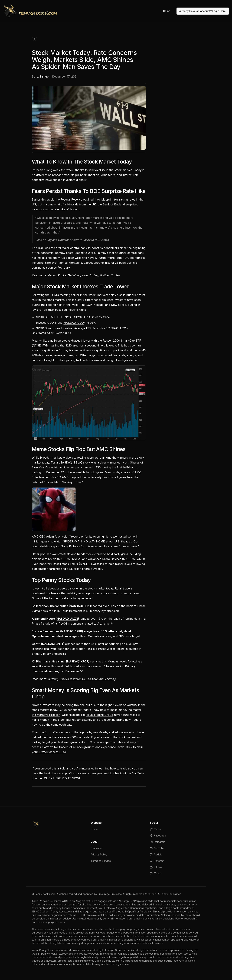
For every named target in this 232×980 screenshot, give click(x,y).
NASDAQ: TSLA (70, 462)
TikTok (156, 867)
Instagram (157, 842)
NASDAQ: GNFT (53, 644)
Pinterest (157, 861)
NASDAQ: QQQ (74, 323)
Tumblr (156, 873)
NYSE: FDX (87, 564)
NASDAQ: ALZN (67, 619)
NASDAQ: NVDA (69, 559)
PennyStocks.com (45, 894)
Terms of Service (101, 861)
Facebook (158, 836)
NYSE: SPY (72, 317)
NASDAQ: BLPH (80, 606)
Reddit (156, 854)
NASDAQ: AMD (133, 559)
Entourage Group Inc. (110, 894)
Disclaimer (97, 848)
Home (167, 11)
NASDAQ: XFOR (78, 661)
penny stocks (63, 598)
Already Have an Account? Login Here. (203, 11)
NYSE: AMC (60, 477)
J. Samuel (43, 76)
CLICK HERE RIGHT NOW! (62, 778)
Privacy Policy (99, 854)
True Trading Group (100, 715)
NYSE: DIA (109, 328)
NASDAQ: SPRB (72, 631)
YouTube (157, 848)
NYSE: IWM (41, 345)
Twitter (156, 829)
